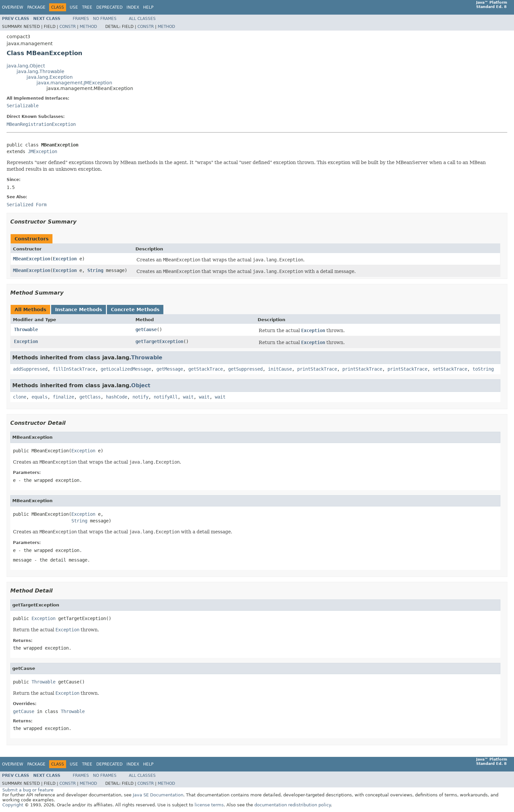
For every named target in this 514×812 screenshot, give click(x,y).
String (95, 270)
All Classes (142, 19)
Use (74, 7)
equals (40, 397)
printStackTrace (317, 369)
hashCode (117, 397)
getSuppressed (245, 369)
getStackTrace (206, 369)
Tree (87, 7)
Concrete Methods (135, 310)
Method (88, 27)
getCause (146, 329)
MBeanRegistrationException (41, 124)
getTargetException (159, 341)
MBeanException (32, 259)
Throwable (26, 329)
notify (140, 397)
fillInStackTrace (74, 369)
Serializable (23, 106)
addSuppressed (30, 369)
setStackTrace (450, 369)
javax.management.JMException (74, 83)
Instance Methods (79, 310)
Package (36, 7)
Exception (65, 259)
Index (133, 7)
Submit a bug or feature (28, 790)
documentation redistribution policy (293, 805)
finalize (63, 397)
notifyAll (166, 397)
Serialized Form (27, 205)
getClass (90, 397)
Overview (13, 7)
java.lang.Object (26, 66)
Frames (81, 19)
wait (188, 397)
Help (148, 7)
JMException (43, 151)
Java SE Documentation (158, 795)
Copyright (13, 805)
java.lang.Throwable (41, 71)
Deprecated (109, 7)
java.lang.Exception (50, 77)
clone (20, 397)
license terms (209, 805)
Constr (68, 27)
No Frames (105, 19)
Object (141, 385)
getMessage (170, 369)
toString (483, 369)
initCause (280, 369)
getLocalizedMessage (126, 369)
